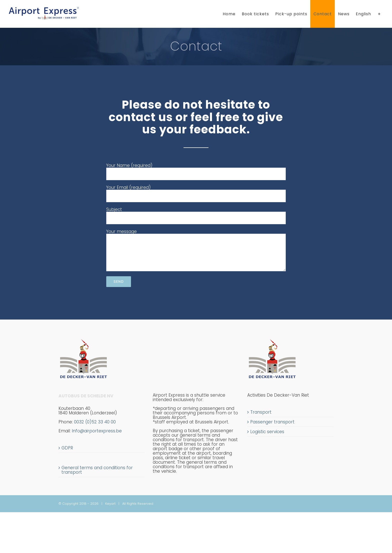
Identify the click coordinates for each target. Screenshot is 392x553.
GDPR (67, 448)
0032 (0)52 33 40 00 (87, 424)
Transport (261, 412)
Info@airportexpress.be (97, 431)
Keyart (110, 504)
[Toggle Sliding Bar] (379, 14)
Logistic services (267, 432)
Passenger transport (272, 422)
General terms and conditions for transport (97, 470)
